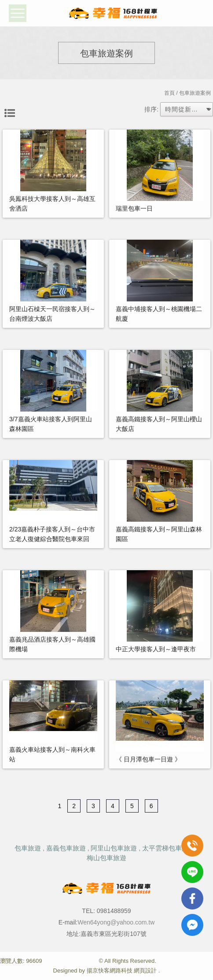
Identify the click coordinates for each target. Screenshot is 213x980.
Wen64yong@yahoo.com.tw (116, 922)
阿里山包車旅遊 (114, 848)
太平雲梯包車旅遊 (169, 848)
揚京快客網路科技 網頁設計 (122, 971)
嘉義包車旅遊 (66, 848)
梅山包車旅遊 (106, 858)
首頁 (169, 93)
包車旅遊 (28, 848)
